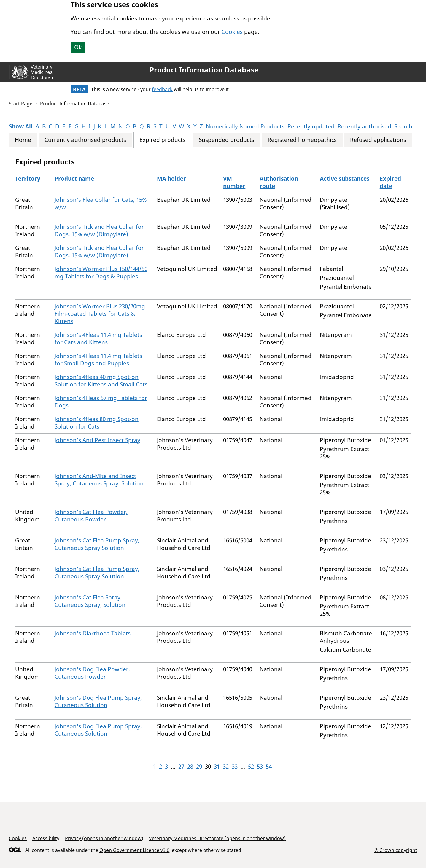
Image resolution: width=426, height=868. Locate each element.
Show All (21, 126)
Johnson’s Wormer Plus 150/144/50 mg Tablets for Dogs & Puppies (101, 273)
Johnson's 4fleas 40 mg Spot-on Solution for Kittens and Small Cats (101, 381)
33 (235, 767)
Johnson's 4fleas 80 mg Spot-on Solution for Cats (97, 423)
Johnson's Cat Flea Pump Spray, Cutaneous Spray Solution (97, 544)
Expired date (390, 182)
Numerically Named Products (245, 126)
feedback (162, 89)
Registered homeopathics (302, 140)
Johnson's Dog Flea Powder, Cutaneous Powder (92, 673)
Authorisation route (279, 182)
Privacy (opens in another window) (104, 838)
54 (269, 767)
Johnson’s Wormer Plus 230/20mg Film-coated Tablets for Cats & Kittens (100, 314)
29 (199, 767)
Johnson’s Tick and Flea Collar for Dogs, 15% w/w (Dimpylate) (99, 230)
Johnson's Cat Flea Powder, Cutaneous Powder (91, 516)
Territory (28, 179)
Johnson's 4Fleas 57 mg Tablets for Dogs (101, 402)
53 (260, 767)
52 (251, 767)
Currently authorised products (85, 140)
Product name (74, 179)
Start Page (21, 104)
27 (181, 767)
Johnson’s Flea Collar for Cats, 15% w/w (101, 203)
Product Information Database (204, 70)
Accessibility (46, 838)
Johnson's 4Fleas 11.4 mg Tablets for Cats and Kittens (98, 338)
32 (226, 767)
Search (403, 126)
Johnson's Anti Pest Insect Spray (97, 440)
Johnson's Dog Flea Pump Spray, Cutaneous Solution (98, 701)
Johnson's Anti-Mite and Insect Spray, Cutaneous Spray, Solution (99, 480)
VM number (234, 182)
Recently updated (311, 126)
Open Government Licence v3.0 (134, 850)
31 (217, 767)
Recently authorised (364, 126)
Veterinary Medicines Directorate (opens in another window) (217, 838)
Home (23, 140)
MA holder (171, 179)
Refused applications (378, 140)
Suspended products (226, 140)
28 (190, 767)
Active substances (345, 179)
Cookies (232, 32)
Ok (78, 47)
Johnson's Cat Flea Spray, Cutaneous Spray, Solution (90, 601)
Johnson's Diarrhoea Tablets (93, 633)
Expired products (162, 140)
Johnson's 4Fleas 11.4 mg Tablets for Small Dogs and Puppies (98, 360)
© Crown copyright (396, 850)
